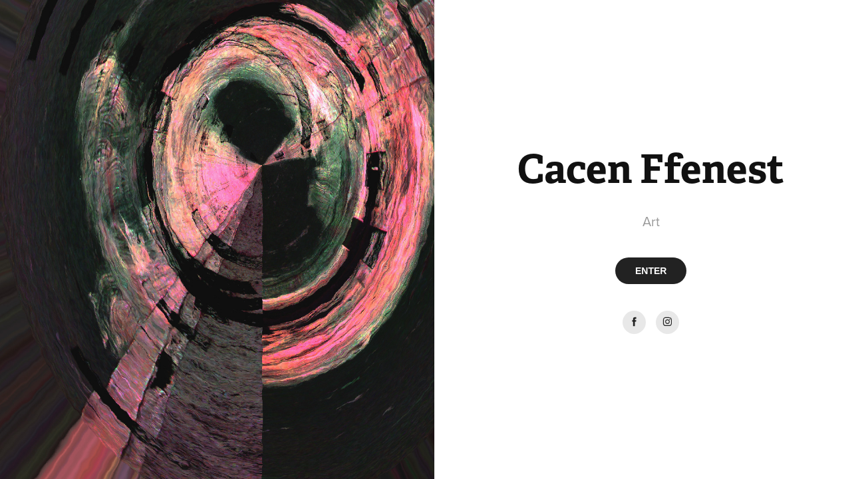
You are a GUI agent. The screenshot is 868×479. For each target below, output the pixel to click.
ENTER (651, 271)
